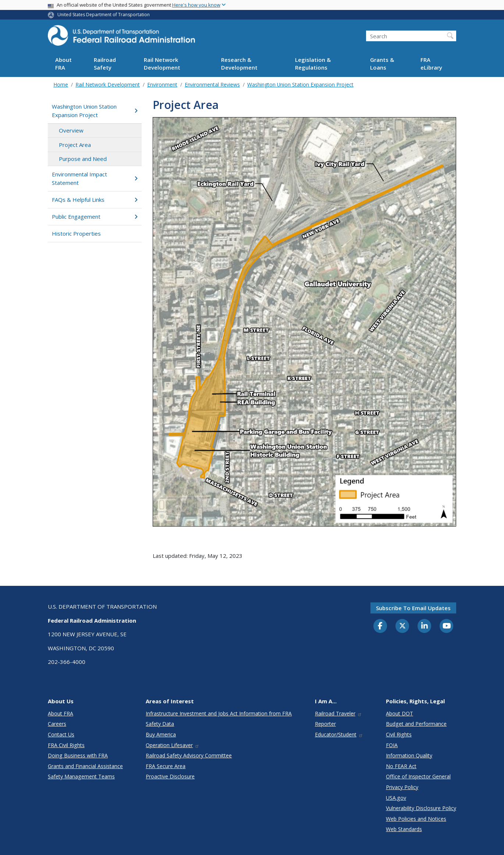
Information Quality (409, 755)
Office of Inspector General (418, 776)
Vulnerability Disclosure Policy (421, 808)
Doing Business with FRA (78, 755)
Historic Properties (76, 233)
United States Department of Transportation (104, 15)
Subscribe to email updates (413, 608)
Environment (162, 85)
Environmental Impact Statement (95, 178)
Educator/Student (339, 734)
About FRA (63, 64)
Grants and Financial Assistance (85, 766)
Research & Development (239, 64)
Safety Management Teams (81, 776)
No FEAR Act (401, 766)
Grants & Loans (382, 64)
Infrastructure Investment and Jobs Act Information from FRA (219, 713)
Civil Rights (399, 734)
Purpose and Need (83, 159)
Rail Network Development (162, 64)
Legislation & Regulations (313, 64)
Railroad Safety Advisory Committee (189, 755)
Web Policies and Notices (416, 819)
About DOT (400, 713)
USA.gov (396, 798)
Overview (71, 130)
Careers (57, 724)
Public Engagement (95, 217)
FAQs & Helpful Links (95, 200)
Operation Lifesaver (173, 745)
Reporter (325, 724)
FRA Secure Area (166, 766)
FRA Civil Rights (66, 745)
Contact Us (61, 734)
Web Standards (404, 829)
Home (61, 85)
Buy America (161, 734)
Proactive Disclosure (170, 776)
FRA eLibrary (431, 64)
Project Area (75, 145)
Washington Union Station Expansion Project (300, 85)
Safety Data (160, 724)
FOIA (392, 745)
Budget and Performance (416, 724)
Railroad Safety (105, 64)
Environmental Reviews (212, 85)
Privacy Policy (402, 787)
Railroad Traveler (338, 713)
